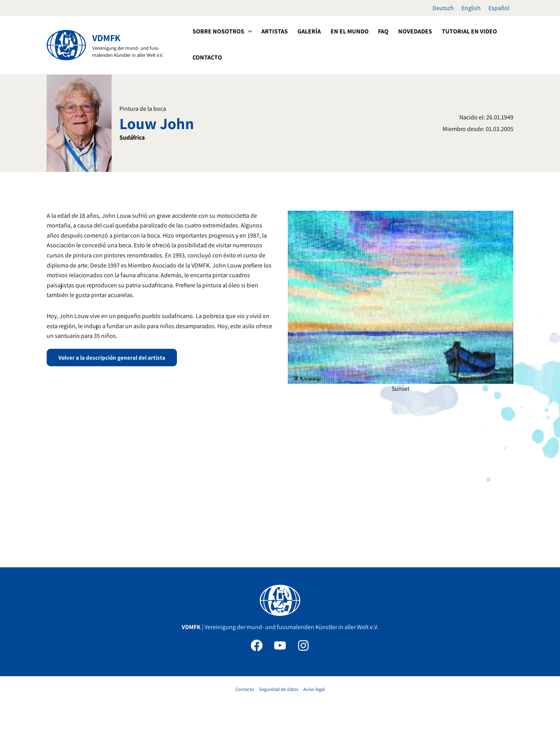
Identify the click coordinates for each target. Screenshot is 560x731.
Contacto (245, 689)
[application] (248, 31)
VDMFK (106, 38)
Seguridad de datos (279, 689)
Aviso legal (314, 689)
